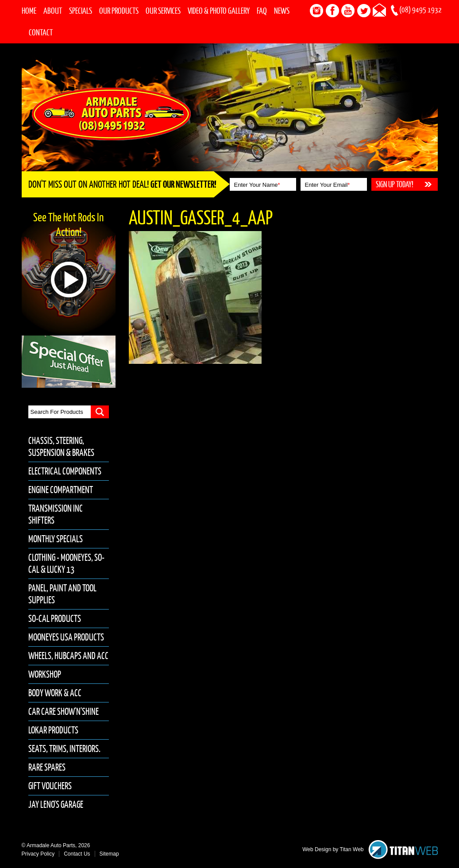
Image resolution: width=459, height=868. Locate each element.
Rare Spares (47, 767)
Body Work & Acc (55, 693)
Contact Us (77, 854)
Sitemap (109, 854)
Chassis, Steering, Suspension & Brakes (61, 447)
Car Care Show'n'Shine (64, 712)
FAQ (262, 11)
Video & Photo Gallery (219, 11)
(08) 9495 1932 (420, 10)
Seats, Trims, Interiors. (64, 749)
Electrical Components (65, 471)
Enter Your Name (257, 185)
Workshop (45, 674)
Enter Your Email (328, 185)
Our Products (119, 11)
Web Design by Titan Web (333, 849)
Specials (81, 11)
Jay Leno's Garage (56, 804)
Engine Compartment (61, 490)
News (282, 11)
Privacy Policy (38, 854)
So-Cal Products (55, 619)
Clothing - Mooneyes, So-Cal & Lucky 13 (66, 563)
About (53, 11)
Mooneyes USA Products (66, 637)
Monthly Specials (56, 539)
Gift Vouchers (50, 786)
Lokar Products (53, 730)
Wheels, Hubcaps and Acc (68, 656)
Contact (41, 32)
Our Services (163, 11)
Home (29, 11)
